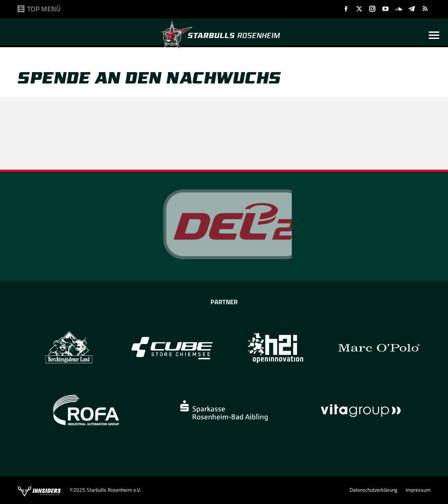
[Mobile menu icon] (434, 35)
